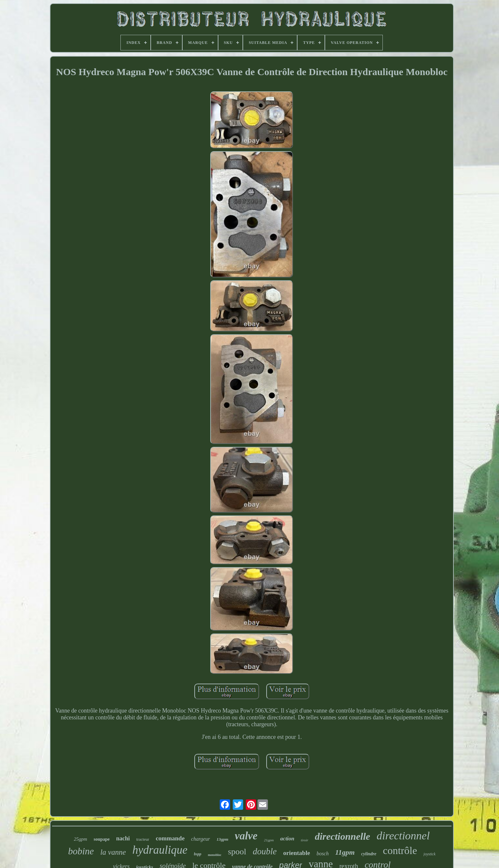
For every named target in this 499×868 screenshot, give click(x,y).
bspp (198, 854)
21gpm (269, 840)
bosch (322, 854)
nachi (123, 838)
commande (170, 838)
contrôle (400, 850)
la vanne (113, 852)
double (265, 851)
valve (246, 836)
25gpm (81, 839)
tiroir (305, 840)
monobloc (215, 855)
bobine (81, 851)
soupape (102, 839)
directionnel (403, 836)
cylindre (369, 854)
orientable (297, 853)
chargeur (201, 839)
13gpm (222, 839)
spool (237, 852)
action (287, 839)
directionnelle (342, 836)
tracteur (143, 839)
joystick (430, 854)
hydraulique (160, 850)
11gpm (345, 852)
